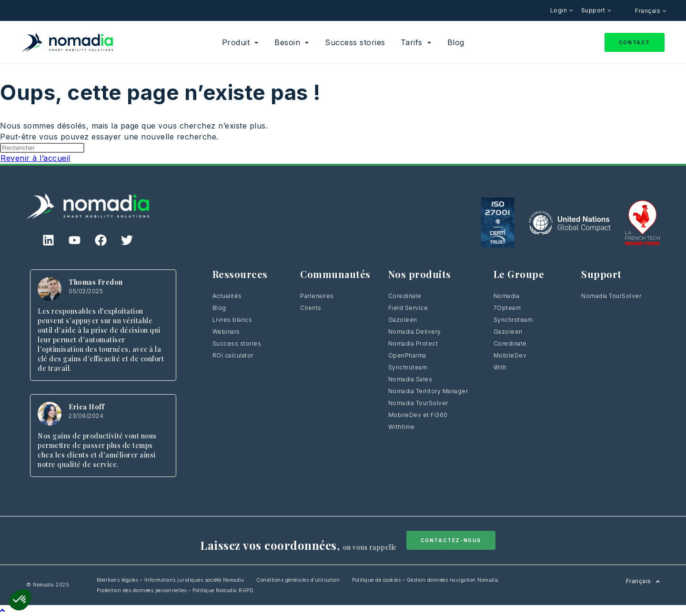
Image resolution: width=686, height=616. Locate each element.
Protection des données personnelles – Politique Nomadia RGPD (175, 590)
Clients (311, 308)
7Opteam (507, 308)
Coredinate (405, 296)
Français (649, 11)
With (500, 367)
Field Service (408, 308)
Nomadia (507, 296)
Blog (219, 308)
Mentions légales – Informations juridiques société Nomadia (170, 580)
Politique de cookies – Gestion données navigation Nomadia (425, 580)
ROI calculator (233, 355)
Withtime (402, 427)
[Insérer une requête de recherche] (42, 148)
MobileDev (510, 355)
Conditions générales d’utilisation (298, 580)
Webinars (226, 332)
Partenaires (317, 296)
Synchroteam (408, 367)
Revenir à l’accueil (35, 158)
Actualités (227, 296)
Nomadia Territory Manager (428, 391)
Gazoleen (403, 320)
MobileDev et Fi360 (418, 415)
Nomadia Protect (413, 343)
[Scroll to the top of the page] (3, 610)
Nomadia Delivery (415, 332)
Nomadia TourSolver (418, 403)
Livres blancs (232, 320)
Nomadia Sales (410, 379)
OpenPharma (407, 355)
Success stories (237, 343)
